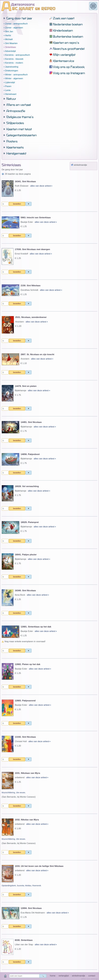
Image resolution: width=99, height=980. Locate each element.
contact (92, 976)
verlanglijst (64, 976)
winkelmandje (78, 976)
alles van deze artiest (41, 38)
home (53, 976)
